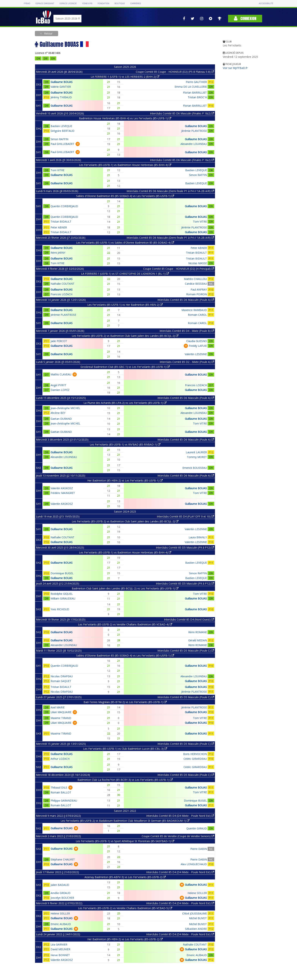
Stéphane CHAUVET (63, 859)
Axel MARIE (58, 707)
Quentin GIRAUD (197, 828)
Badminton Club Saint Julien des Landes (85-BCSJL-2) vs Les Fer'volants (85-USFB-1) (125, 588)
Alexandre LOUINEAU (194, 144)
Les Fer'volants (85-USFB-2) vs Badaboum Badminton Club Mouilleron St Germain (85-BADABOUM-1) (125, 821)
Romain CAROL (197, 315)
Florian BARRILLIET (195, 93)
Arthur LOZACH (60, 759)
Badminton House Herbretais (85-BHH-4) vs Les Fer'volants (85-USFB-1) (125, 118)
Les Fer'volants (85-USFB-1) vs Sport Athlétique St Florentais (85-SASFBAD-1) (125, 841)
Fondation (104, 4)
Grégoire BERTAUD (63, 131)
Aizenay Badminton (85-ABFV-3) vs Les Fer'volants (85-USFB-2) (125, 877)
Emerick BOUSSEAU (195, 468)
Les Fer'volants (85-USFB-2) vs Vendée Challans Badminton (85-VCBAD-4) (125, 624)
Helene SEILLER (197, 893)
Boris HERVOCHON (195, 754)
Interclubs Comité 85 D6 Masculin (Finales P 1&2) (182, 113)
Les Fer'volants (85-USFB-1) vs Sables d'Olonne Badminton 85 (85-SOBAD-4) (125, 243)
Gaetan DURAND (61, 419)
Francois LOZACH (61, 294)
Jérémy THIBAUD (61, 97)
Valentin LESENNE (196, 354)
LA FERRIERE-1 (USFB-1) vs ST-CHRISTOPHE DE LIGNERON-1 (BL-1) (125, 274)
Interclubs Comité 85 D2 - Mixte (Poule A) (187, 362)
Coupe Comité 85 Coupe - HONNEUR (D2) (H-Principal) (179, 269)
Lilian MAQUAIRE (61, 712)
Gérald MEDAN (198, 640)
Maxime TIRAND (61, 718)
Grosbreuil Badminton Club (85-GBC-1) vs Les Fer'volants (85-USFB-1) (125, 367)
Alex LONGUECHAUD (194, 864)
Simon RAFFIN (59, 139)
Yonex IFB (87, 4)
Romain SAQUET (61, 681)
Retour (48, 33)
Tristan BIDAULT (61, 222)
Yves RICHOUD (60, 609)
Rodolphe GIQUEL (62, 594)
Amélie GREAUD (61, 893)
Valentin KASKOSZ (62, 488)
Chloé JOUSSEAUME (195, 913)
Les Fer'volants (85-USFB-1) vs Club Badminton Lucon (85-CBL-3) (125, 749)
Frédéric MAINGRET (63, 493)
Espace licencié (68, 4)
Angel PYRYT (58, 385)
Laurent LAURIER (196, 452)
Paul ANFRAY (199, 290)
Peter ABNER (59, 227)
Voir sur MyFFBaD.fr (235, 68)
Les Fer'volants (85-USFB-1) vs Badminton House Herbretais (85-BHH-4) (125, 165)
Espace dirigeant (45, 4)
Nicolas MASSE (198, 263)
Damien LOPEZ (60, 390)
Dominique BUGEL (62, 573)
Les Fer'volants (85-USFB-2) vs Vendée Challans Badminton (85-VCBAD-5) (125, 908)
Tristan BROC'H (197, 97)
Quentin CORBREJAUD (64, 206)
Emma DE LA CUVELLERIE (191, 87)
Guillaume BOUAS (62, 82)
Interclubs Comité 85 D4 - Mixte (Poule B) (187, 331)
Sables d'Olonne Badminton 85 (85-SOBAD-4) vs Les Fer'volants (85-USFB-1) (125, 196)
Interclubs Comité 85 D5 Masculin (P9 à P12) (185, 547)
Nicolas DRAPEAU (62, 676)
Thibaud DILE (59, 787)
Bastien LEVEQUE (61, 126)
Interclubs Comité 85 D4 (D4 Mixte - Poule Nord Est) (180, 816)
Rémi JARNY (58, 253)
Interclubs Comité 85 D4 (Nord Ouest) (189, 619)
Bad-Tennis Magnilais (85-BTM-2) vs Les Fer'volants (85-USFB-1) (125, 702)
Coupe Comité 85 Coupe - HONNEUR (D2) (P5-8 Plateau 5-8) (175, 72)
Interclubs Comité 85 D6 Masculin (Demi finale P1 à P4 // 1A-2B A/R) (170, 191)
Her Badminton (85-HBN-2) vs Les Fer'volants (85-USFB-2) (125, 939)
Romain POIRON (197, 294)
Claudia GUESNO (197, 341)
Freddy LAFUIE (198, 346)
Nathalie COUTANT (63, 284)
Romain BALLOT (61, 792)
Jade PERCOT (59, 341)
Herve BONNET (60, 955)
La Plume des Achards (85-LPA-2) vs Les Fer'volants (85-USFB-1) (125, 403)
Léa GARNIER (59, 944)
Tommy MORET (197, 457)
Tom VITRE (57, 170)
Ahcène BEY (58, 413)
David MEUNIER (60, 949)
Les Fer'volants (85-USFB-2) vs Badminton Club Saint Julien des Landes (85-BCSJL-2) (125, 336)
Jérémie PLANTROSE (194, 131)
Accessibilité (266, 4)
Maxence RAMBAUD (194, 310)
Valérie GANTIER (61, 87)
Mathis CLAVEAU (61, 374)
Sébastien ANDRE (196, 929)
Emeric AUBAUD (61, 924)
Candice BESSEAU (196, 284)
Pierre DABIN (199, 849)
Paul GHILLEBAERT (62, 144)
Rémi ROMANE (198, 632)
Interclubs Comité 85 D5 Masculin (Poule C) (186, 651)
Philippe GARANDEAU (64, 801)
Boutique (120, 4)
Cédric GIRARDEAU (195, 759)
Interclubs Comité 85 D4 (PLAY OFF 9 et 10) (185, 516)
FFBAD (27, 4)
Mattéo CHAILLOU (195, 279)
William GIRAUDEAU (63, 598)
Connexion (245, 18)
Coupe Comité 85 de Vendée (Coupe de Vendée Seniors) (178, 836)
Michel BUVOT (198, 918)
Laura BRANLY (198, 537)
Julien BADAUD (60, 885)
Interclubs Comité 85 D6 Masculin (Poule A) (186, 300)
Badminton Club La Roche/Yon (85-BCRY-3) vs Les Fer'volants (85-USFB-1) (125, 780)
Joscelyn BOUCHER (62, 898)
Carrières (136, 4)
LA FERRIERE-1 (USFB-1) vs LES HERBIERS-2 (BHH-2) (125, 77)
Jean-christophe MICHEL (65, 408)
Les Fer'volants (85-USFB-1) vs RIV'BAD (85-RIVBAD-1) (125, 444)
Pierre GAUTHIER (196, 82)
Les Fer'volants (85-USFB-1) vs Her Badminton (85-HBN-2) (125, 305)
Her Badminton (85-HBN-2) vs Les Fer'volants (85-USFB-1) (125, 480)
